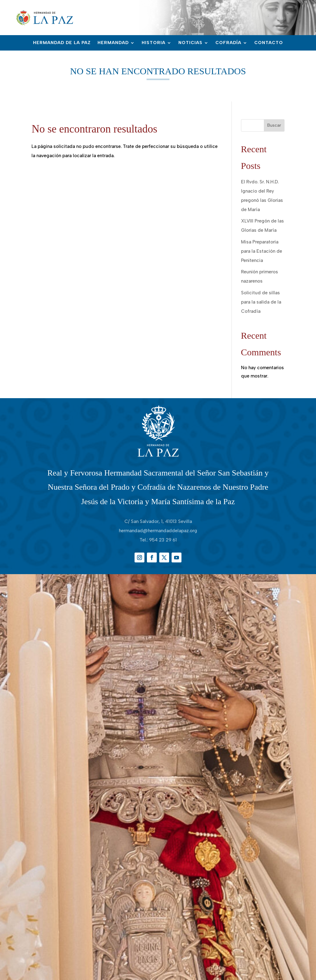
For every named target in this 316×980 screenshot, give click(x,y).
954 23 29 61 (163, 540)
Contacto (269, 43)
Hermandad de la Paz (62, 43)
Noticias (190, 43)
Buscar (274, 125)
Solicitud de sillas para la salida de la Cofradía (261, 302)
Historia (154, 43)
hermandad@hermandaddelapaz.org (158, 531)
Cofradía (228, 43)
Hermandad (113, 43)
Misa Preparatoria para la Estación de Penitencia (262, 251)
